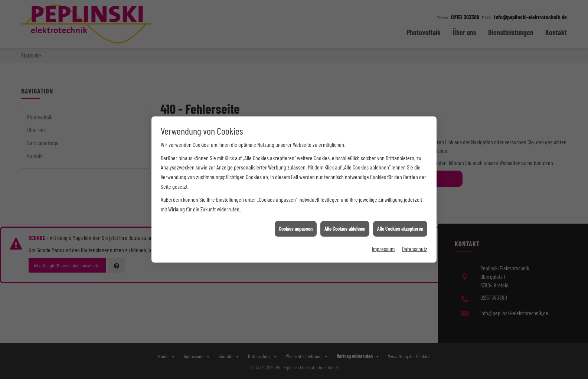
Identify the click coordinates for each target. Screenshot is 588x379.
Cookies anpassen (296, 227)
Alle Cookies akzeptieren (400, 227)
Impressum (383, 247)
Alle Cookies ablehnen (345, 227)
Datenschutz (415, 247)
